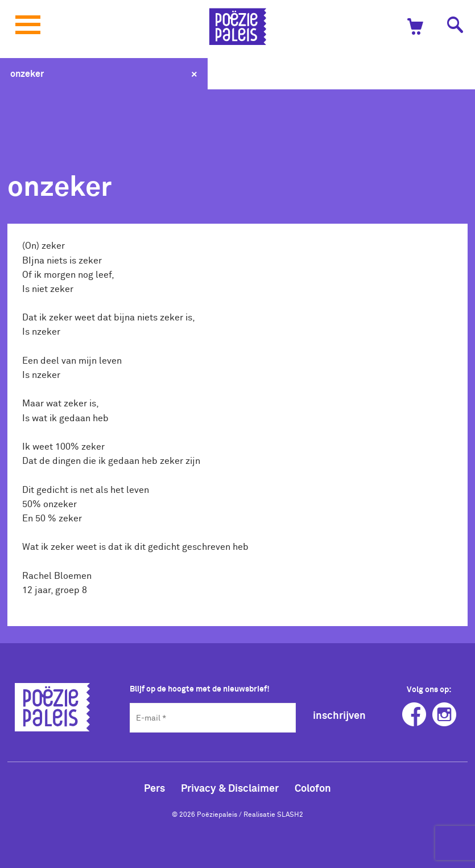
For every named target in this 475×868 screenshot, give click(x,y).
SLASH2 (290, 814)
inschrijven (339, 715)
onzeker (27, 73)
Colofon (313, 788)
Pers (154, 788)
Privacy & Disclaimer (230, 788)
